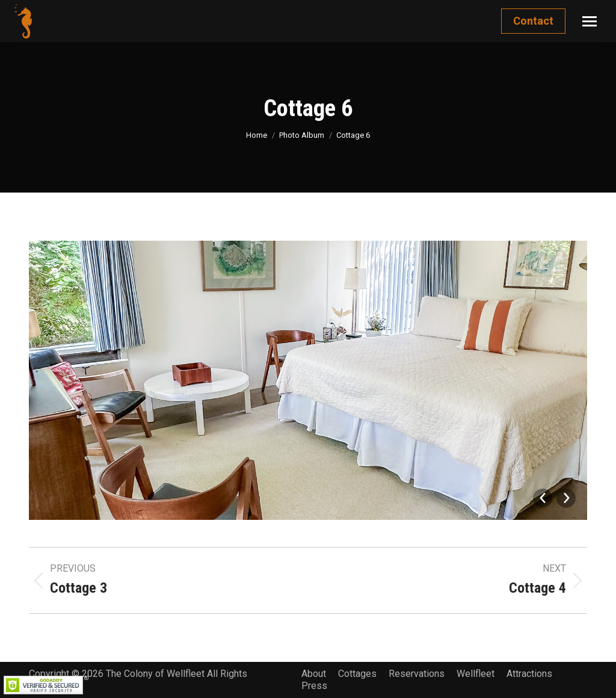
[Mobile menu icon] (590, 21)
